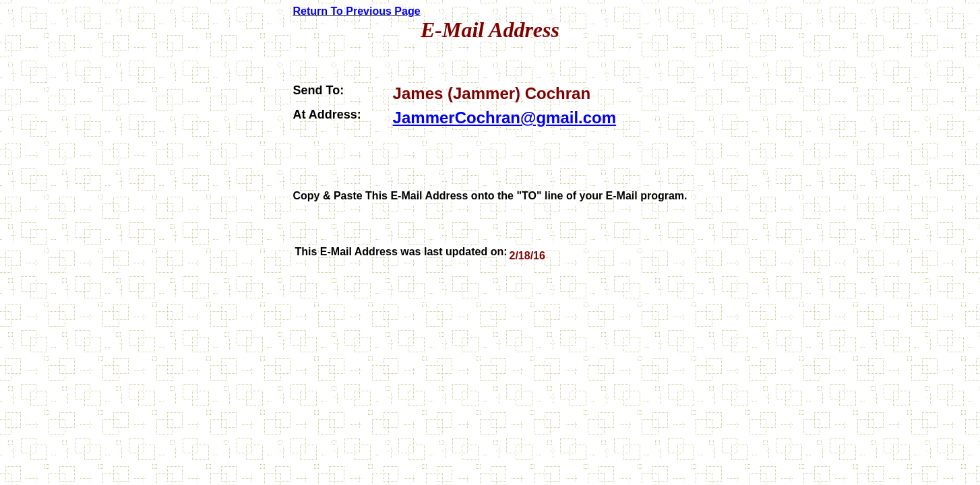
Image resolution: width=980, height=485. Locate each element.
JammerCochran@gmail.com (505, 118)
